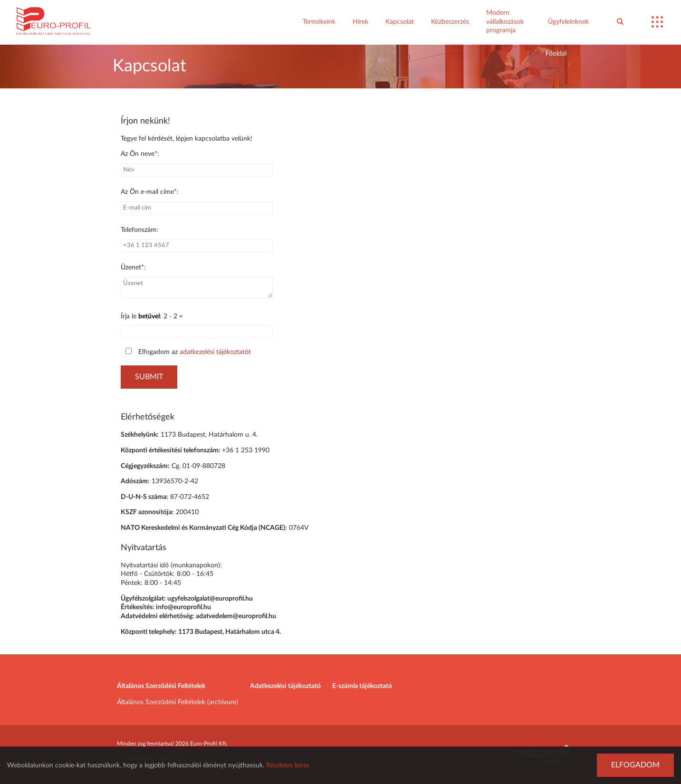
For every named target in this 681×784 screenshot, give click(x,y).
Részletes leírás (288, 765)
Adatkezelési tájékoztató (285, 686)
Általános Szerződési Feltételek (161, 686)
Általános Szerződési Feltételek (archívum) (177, 702)
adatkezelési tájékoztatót (215, 352)
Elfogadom (635, 765)
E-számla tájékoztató (362, 686)
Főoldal (556, 54)
